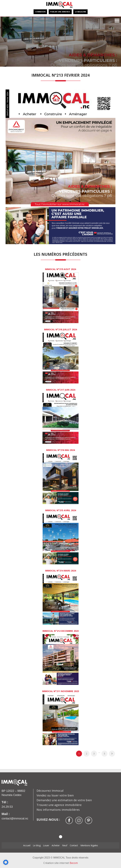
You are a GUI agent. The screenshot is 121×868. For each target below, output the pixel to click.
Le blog (37, 845)
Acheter (56, 845)
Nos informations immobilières (58, 810)
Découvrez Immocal (50, 791)
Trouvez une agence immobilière (59, 805)
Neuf (65, 845)
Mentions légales (89, 845)
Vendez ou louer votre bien (55, 795)
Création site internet (61, 863)
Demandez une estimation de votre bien (64, 800)
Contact (74, 845)
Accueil (27, 845)
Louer (46, 845)
